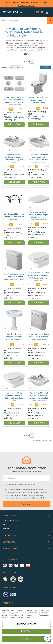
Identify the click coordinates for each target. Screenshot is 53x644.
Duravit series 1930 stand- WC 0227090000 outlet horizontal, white (39, 100)
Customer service (10, 520)
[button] (4, 12)
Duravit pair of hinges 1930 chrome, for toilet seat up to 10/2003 (14, 217)
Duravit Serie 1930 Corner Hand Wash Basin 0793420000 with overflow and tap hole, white (39, 159)
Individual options (27, 624)
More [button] (26, 54)
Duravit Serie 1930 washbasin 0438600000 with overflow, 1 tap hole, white (14, 159)
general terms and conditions (22, 498)
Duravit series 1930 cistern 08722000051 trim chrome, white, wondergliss (39, 337)
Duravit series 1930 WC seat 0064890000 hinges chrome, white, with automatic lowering (39, 216)
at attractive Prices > (27, 6)
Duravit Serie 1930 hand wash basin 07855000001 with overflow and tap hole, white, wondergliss (39, 397)
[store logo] (15, 12)
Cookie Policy (29, 618)
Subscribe (26, 504)
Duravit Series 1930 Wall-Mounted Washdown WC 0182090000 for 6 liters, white (14, 397)
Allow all (27, 639)
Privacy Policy (31, 484)
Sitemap (6, 528)
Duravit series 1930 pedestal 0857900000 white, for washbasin (14, 337)
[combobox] (23, 21)
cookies (11, 611)
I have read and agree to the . (21, 484)
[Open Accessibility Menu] (47, 638)
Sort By (4, 67)
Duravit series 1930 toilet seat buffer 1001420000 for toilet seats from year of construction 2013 (14, 101)
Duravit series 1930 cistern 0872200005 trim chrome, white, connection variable (14, 277)
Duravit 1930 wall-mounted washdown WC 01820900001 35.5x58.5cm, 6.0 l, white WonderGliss (39, 277)
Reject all (26, 631)
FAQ (5, 524)
